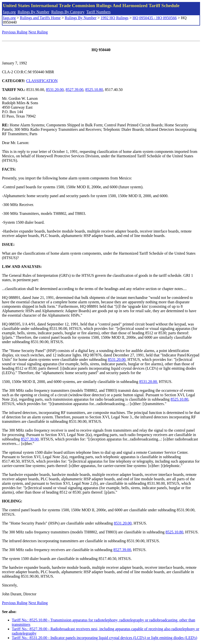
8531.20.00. (149, 382)
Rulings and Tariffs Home (40, 18)
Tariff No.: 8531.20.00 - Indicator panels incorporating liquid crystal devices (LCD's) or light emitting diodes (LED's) (104, 638)
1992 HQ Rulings (115, 18)
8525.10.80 (94, 90)
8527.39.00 (74, 90)
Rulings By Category (68, 12)
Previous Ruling (15, 32)
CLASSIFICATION (42, 81)
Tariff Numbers (98, 12)
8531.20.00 (55, 90)
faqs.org (9, 12)
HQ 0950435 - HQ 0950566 (155, 18)
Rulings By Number (34, 12)
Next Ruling (38, 32)
